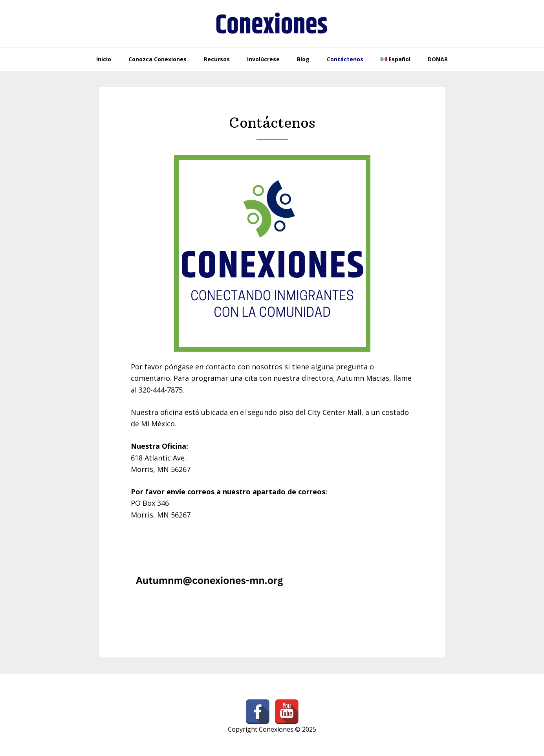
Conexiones (272, 24)
